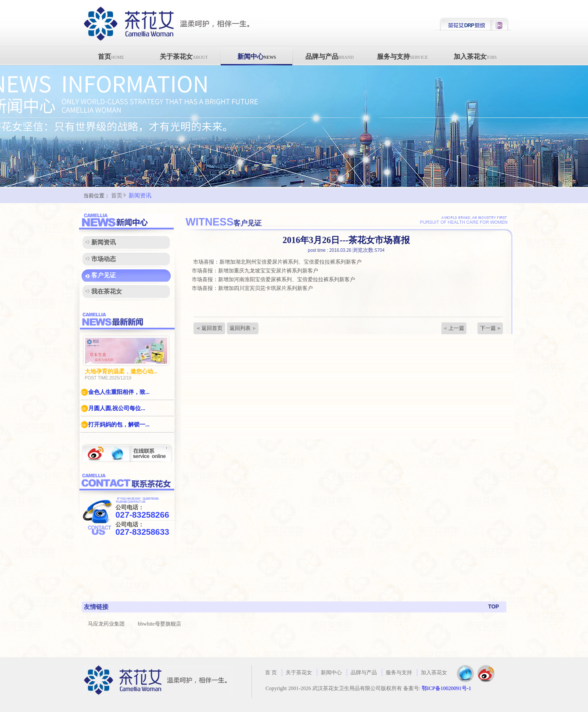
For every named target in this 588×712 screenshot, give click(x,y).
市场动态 (104, 259)
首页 (111, 57)
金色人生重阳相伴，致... (115, 392)
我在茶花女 (107, 292)
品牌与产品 (330, 57)
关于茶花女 (184, 57)
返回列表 (240, 328)
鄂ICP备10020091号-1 (446, 688)
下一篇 (488, 328)
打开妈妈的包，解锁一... (115, 424)
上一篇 (456, 328)
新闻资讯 (140, 195)
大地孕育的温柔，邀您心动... (121, 371)
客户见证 (104, 275)
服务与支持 (402, 57)
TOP (494, 607)
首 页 (271, 673)
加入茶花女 (475, 57)
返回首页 (212, 328)
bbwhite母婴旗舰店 (160, 624)
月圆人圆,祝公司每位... (113, 408)
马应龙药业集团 (106, 624)
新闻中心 (257, 57)
